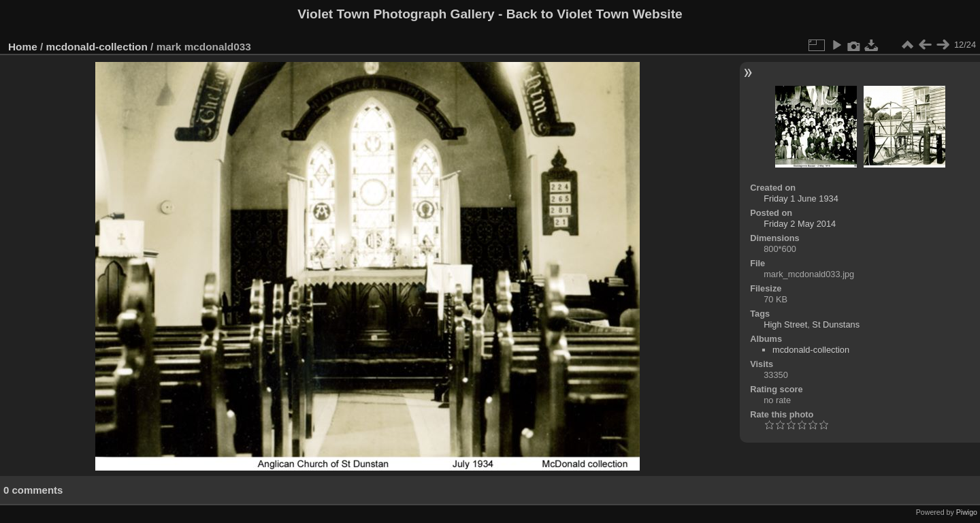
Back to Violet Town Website (594, 14)
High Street (785, 324)
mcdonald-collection (97, 47)
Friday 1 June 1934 (801, 199)
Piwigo (967, 512)
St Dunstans (836, 324)
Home (23, 47)
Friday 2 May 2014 (800, 224)
